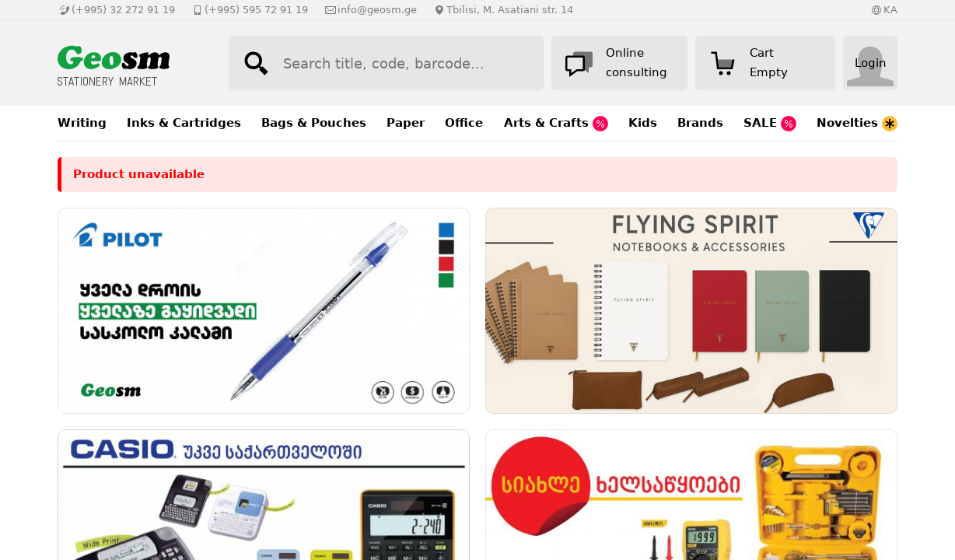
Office (464, 123)
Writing (82, 123)
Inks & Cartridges (184, 123)
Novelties (857, 124)
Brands (700, 123)
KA (890, 10)
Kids (643, 123)
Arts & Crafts (556, 124)
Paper (406, 123)
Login (871, 63)
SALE (770, 124)
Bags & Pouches (314, 123)
